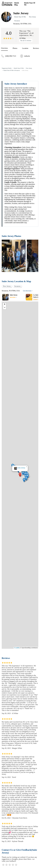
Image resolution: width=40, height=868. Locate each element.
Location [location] (25, 48)
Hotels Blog (17, 4)
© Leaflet (17, 648)
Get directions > (28, 291)
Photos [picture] (15, 48)
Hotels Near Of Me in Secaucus (12, 70)
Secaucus (17, 21)
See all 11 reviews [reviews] (26, 41)
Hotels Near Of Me (30, 4)
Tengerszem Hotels (7, 68)
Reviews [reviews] (36, 48)
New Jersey (32, 17)
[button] (20, 475)
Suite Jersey (25, 70)
